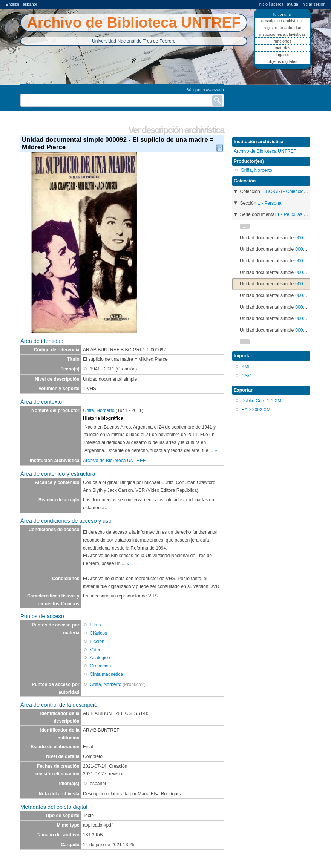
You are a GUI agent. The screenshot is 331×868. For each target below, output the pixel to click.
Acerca (277, 4)
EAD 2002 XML (257, 410)
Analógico (100, 658)
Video (96, 650)
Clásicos (98, 633)
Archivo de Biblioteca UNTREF (114, 461)
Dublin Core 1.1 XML (263, 401)
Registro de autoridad (282, 28)
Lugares (282, 55)
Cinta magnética (106, 674)
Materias (282, 48)
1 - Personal (270, 203)
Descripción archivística (283, 21)
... (245, 226)
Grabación (100, 666)
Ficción (97, 641)
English (12, 4)
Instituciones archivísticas (283, 34)
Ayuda (293, 4)
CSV (246, 376)
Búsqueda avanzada (205, 90)
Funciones (283, 41)
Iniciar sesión (313, 4)
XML (246, 367)
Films (95, 625)
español (30, 4)
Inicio (263, 4)
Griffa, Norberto (99, 410)
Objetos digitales (282, 61)
